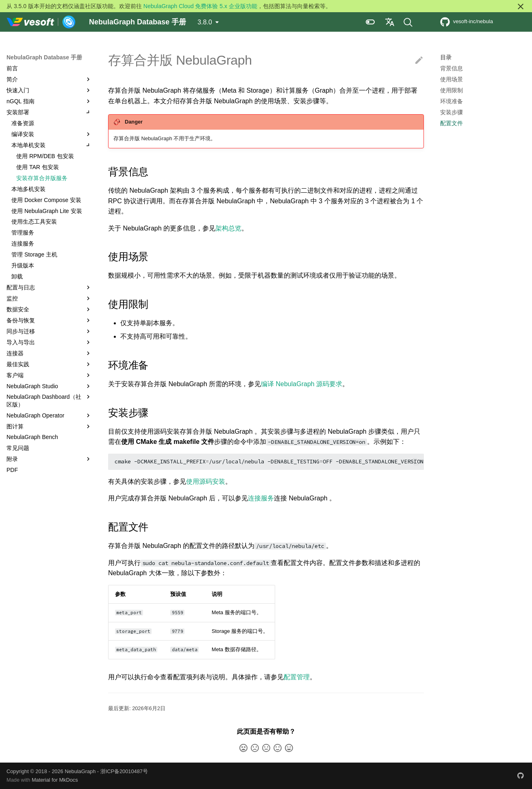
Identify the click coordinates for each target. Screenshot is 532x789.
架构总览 (228, 228)
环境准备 (452, 101)
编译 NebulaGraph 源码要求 (302, 384)
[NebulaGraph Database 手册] (41, 22)
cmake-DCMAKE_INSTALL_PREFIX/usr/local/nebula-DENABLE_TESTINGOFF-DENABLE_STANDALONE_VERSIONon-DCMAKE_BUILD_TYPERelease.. (269, 462)
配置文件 (452, 123)
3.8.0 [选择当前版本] (205, 22)
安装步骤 (452, 112)
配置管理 (297, 677)
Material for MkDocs (55, 780)
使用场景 (452, 79)
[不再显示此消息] (521, 7)
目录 (446, 57)
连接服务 (261, 498)
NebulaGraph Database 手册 (44, 57)
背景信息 (452, 68)
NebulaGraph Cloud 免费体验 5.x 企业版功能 (200, 6)
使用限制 (452, 90)
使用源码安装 (206, 481)
